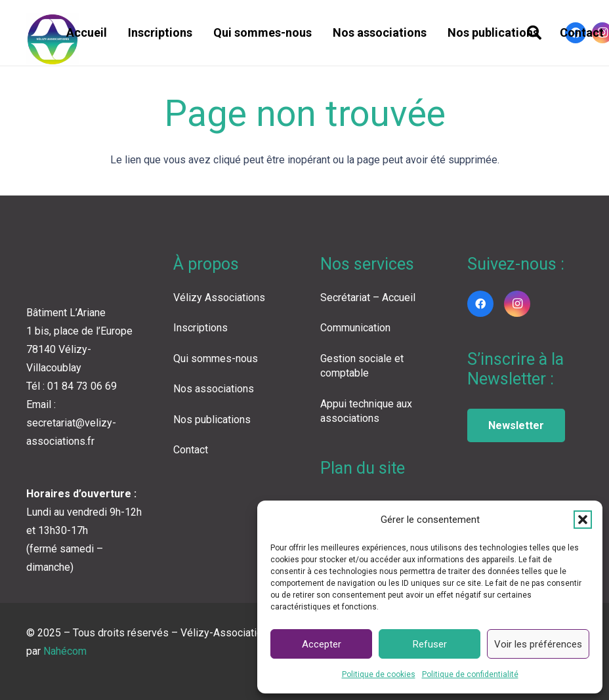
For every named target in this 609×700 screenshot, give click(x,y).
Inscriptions (200, 328)
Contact (191, 450)
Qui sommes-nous (216, 359)
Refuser (430, 644)
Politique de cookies (379, 674)
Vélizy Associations (219, 298)
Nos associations (214, 389)
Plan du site (363, 468)
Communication (355, 328)
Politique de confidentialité (470, 674)
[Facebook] (480, 304)
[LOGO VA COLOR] (52, 39)
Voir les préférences (538, 644)
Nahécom (65, 651)
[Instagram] (517, 304)
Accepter (322, 644)
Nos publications (212, 420)
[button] (583, 520)
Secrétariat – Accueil (368, 298)
